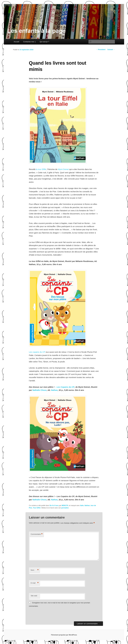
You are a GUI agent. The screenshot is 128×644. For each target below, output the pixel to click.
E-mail (35, 583)
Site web (34, 596)
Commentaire (37, 534)
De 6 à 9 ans (54, 505)
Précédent (101, 50)
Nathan (54, 390)
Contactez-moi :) (29, 42)
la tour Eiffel (41, 169)
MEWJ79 (65, 505)
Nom (35, 570)
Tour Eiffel (37, 508)
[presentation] (47, 615)
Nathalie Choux (39, 390)
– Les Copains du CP (64, 387)
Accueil (16, 42)
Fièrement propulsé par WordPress (64, 635)
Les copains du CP (37, 352)
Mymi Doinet (64, 169)
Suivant (111, 50)
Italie (82, 505)
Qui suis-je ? (44, 42)
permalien (65, 508)
